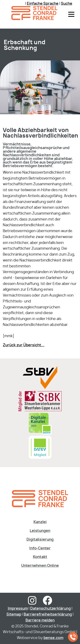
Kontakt (40, 557)
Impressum (18, 609)
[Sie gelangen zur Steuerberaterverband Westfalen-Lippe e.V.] (40, 388)
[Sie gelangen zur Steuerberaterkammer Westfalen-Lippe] (40, 410)
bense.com (53, 638)
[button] (71, 14)
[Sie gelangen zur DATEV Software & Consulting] (40, 458)
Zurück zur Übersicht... (24, 345)
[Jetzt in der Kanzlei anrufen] (73, 637)
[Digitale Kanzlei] (40, 434)
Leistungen (40, 531)
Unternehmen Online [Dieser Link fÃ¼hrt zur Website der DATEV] (40, 566)
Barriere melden (40, 620)
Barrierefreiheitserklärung (48, 615)
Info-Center (40, 548)
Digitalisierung (40, 540)
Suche (67, 4)
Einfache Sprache (43, 4)
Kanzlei (40, 522)
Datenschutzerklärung (50, 609)
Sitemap (14, 615)
